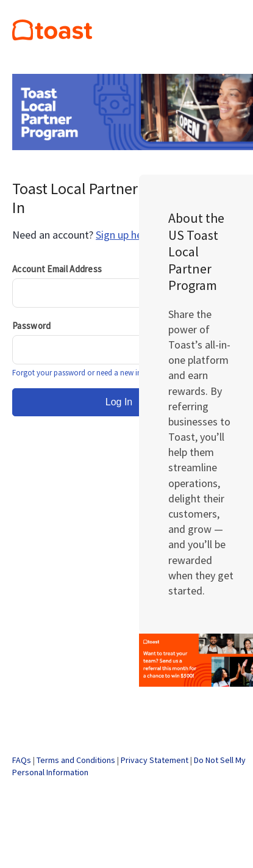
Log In (119, 402)
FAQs (22, 760)
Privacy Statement (155, 760)
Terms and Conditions (76, 760)
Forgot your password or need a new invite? (84, 373)
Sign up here (123, 235)
